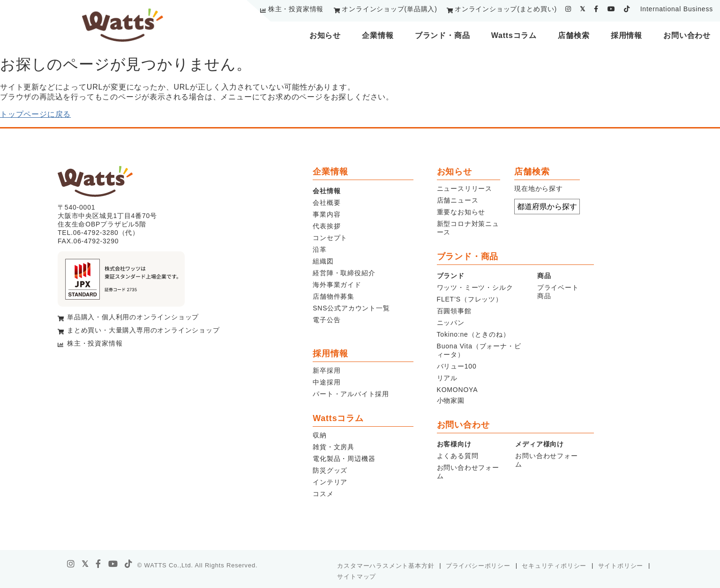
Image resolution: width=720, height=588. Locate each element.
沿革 (320, 249)
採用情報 (626, 35)
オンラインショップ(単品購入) (389, 9)
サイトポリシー (621, 566)
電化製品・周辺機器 (344, 459)
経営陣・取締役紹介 (344, 273)
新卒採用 (326, 370)
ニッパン (451, 323)
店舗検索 (574, 35)
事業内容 (326, 214)
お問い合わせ (687, 35)
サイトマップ (356, 577)
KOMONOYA (457, 390)
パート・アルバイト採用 (351, 394)
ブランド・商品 (442, 35)
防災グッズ (330, 470)
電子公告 (326, 320)
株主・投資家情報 (296, 9)
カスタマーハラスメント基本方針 (386, 566)
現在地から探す (539, 188)
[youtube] (611, 9)
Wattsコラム (514, 35)
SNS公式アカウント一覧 (351, 308)
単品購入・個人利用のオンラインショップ (133, 317)
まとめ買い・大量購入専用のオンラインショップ (143, 330)
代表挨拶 (326, 226)
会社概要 (326, 203)
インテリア (330, 482)
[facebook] (596, 9)
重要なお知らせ (461, 212)
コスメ (323, 494)
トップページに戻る (35, 114)
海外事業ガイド (337, 285)
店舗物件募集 (334, 296)
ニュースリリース (465, 188)
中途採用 (326, 382)
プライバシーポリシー (478, 566)
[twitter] (583, 9)
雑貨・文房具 (334, 447)
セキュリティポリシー (554, 566)
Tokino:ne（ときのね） (473, 334)
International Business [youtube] (677, 9)
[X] (85, 564)
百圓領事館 (454, 311)
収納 (320, 435)
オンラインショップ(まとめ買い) (506, 9)
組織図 (323, 261)
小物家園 (451, 400)
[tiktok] (627, 9)
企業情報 (378, 35)
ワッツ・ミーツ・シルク (475, 287)
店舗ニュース (458, 200)
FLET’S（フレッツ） (470, 299)
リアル (447, 378)
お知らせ (325, 35)
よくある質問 (458, 456)
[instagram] (568, 9)
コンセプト (330, 238)
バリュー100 (457, 366)
